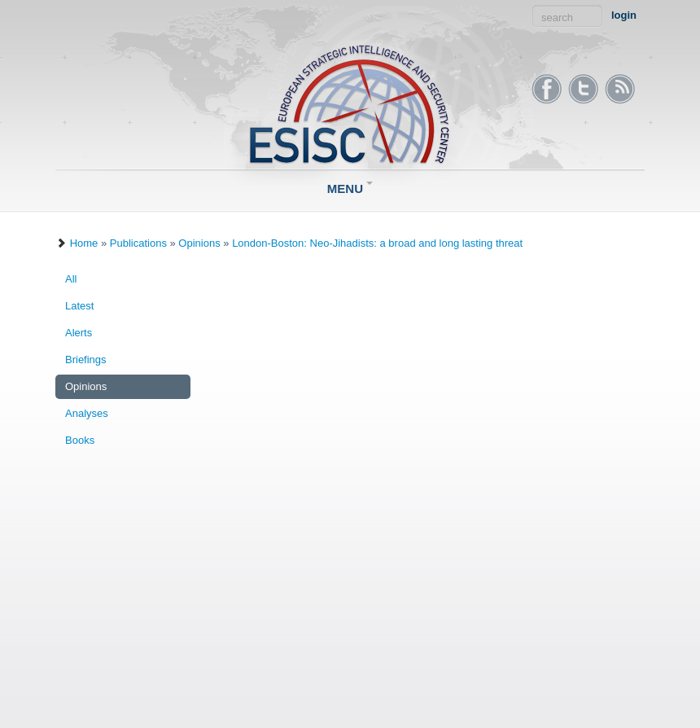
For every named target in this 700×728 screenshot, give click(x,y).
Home (84, 243)
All (71, 279)
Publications (138, 243)
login (624, 15)
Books (80, 440)
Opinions (199, 243)
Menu (350, 189)
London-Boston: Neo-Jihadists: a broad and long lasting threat (377, 243)
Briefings (86, 360)
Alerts (79, 333)
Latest (79, 306)
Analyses (87, 413)
